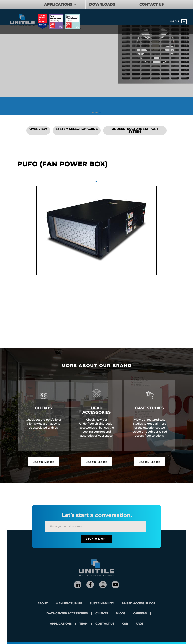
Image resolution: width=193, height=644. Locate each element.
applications (61, 624)
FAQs (140, 624)
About (43, 604)
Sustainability (102, 604)
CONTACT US (152, 4)
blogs (120, 614)
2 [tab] (97, 112)
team (84, 624)
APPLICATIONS (59, 4)
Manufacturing (69, 604)
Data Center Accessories (67, 614)
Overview (38, 129)
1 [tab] (93, 112)
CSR (125, 624)
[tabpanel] (96, 230)
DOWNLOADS (102, 4)
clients (102, 614)
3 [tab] (100, 112)
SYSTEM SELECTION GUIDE (77, 129)
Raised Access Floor (138, 604)
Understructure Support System (135, 130)
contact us (105, 624)
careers (140, 614)
